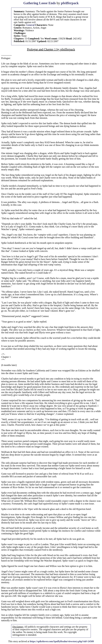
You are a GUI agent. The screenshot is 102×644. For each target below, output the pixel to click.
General (30, 25)
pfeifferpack (70, 3)
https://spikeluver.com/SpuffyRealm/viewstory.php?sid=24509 (62, 641)
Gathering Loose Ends (40, 3)
